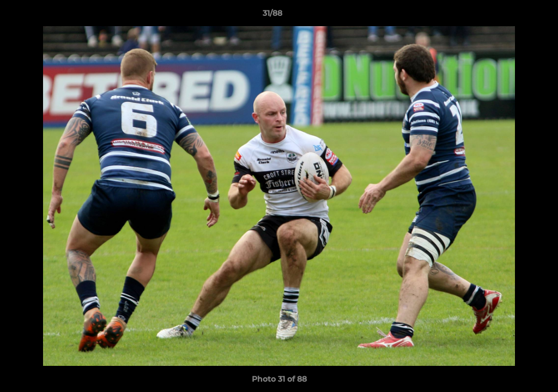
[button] (512, 16)
